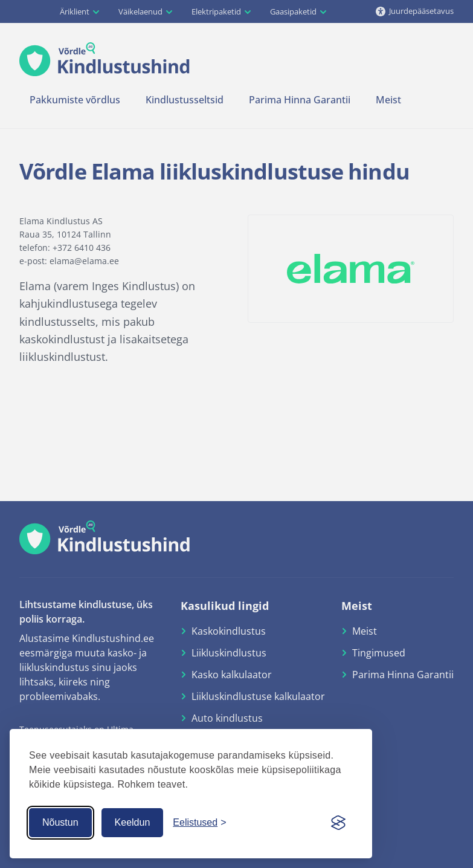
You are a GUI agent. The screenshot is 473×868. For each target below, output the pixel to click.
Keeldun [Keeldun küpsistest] (133, 822)
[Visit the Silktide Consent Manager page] (338, 823)
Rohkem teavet (151, 784)
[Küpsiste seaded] (199, 823)
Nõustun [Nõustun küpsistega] (60, 822)
